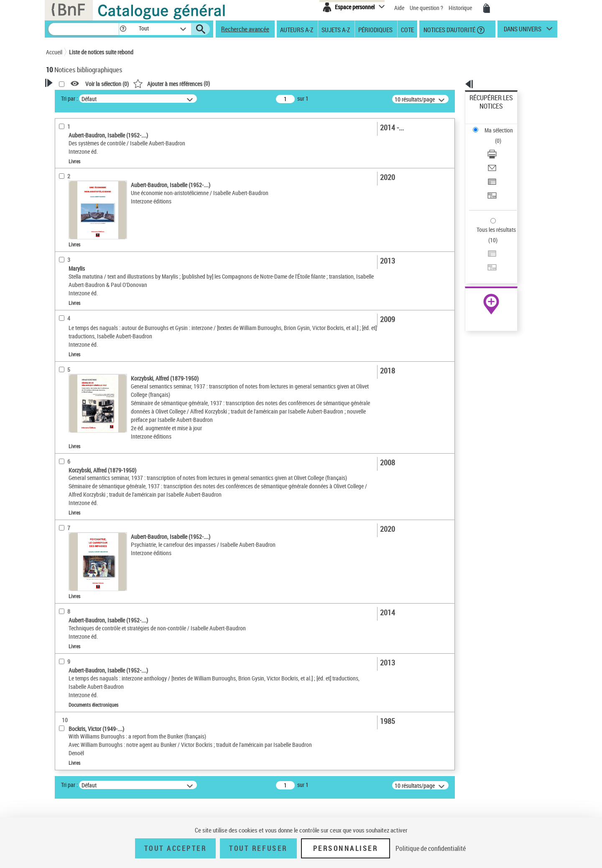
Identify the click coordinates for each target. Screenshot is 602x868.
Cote (407, 29)
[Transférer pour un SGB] (503, 156)
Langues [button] (65, 285)
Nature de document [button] (81, 219)
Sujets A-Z (336, 29)
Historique (461, 8)
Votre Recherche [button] (80, 97)
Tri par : (177, 98)
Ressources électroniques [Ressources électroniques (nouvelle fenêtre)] (487, 265)
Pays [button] (61, 355)
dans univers (523, 31)
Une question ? (426, 8)
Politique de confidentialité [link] (431, 848)
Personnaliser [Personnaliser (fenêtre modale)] (346, 848)
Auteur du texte (75, 181)
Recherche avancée (245, 29)
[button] (123, 29)
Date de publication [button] (79, 299)
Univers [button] (64, 341)
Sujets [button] (63, 313)
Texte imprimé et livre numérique (94, 232)
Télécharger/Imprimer (496, 126)
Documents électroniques (87, 245)
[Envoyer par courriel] (503, 136)
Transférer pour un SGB (498, 156)
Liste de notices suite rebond (101, 52)
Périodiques (375, 29)
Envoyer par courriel (494, 136)
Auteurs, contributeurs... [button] (86, 271)
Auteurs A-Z (297, 29)
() (279, 83)
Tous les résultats (491, 179)
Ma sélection (485, 111)
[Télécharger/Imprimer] (503, 126)
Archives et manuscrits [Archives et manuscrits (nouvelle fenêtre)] (484, 255)
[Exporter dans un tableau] (503, 146)
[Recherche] (84, 29)
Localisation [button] (70, 257)
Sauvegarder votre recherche (98, 129)
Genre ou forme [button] (74, 327)
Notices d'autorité (449, 29)
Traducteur (70, 194)
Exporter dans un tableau (500, 146)
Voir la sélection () (214, 84)
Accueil (54, 52)
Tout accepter (176, 848)
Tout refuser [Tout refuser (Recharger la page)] (258, 848)
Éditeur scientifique (80, 207)
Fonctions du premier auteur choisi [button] (91, 164)
